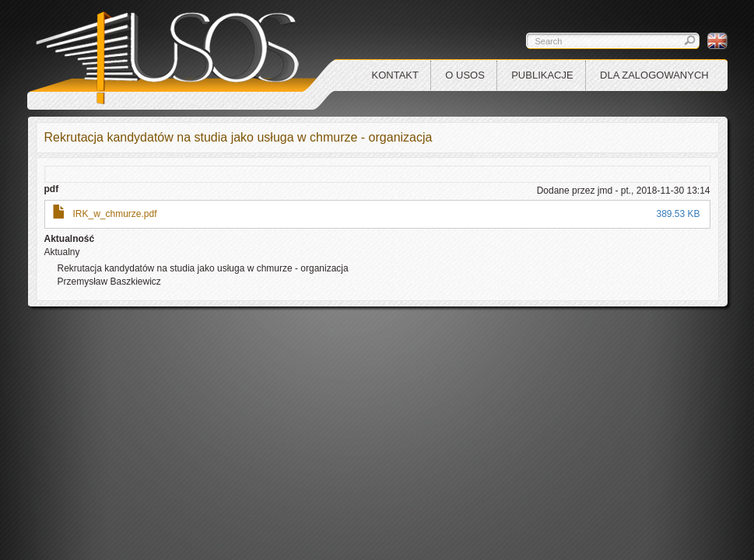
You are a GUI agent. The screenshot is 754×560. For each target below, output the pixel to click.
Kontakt (395, 75)
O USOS (465, 75)
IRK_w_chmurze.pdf (115, 214)
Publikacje (542, 75)
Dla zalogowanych (654, 75)
